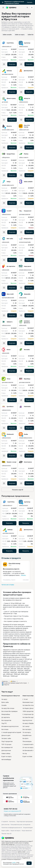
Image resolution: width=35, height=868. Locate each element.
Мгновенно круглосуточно (10, 726)
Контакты (12, 822)
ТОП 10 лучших (6, 744)
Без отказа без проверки (9, 711)
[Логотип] (17, 838)
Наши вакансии (27, 831)
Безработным (27, 735)
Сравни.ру (5, 681)
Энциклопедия (28, 828)
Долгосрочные (6, 750)
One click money (14, 563)
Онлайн (4, 705)
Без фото (25, 738)
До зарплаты (6, 717)
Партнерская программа (24, 822)
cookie (14, 862)
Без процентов (6, 720)
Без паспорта (27, 729)
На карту (4, 699)
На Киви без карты (29, 717)
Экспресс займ (6, 738)
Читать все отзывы (8, 585)
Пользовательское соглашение (20, 825)
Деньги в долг (6, 735)
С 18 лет (25, 699)
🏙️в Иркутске (6, 685)
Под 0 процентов (7, 741)
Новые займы (6, 753)
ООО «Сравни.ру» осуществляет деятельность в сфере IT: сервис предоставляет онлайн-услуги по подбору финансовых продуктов (17, 843)
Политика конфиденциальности (12, 828)
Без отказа (5, 729)
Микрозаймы (6, 714)
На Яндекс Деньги (28, 708)
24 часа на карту (28, 747)
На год (25, 753)
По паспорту (27, 732)
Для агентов (5, 825)
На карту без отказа (8, 708)
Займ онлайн (7, 35)
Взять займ (5, 702)
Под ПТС (4, 723)
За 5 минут (26, 726)
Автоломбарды (6, 759)
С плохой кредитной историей (11, 732)
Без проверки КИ (7, 747)
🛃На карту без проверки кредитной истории (14, 683)
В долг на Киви (27, 756)
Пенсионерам (27, 741)
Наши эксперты (15, 831)
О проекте (5, 822)
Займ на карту (20, 35)
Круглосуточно (27, 720)
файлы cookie (22, 852)
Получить (12, 64)
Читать (23, 575)
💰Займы (13, 681)
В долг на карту (6, 756)
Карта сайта (5, 831)
